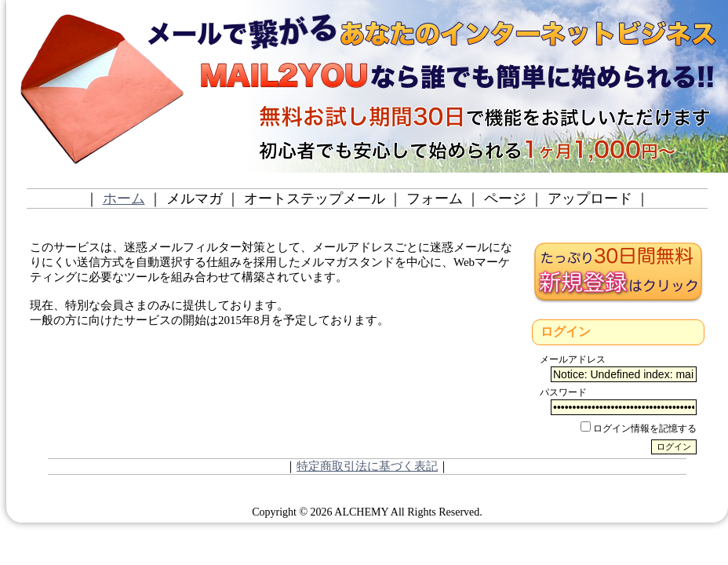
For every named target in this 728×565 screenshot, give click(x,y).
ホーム (124, 199)
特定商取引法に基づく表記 (367, 466)
